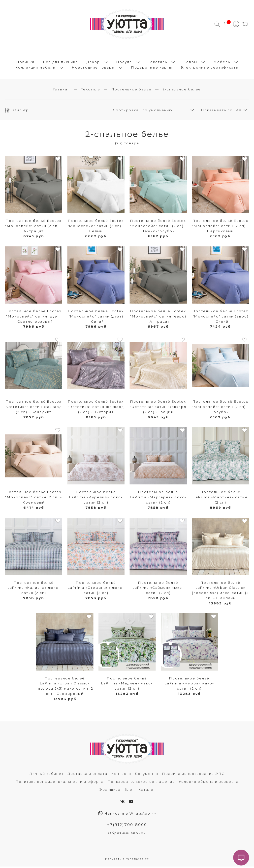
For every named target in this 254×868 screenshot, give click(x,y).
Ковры (190, 63)
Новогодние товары (93, 68)
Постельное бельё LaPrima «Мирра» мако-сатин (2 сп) (189, 685)
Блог (129, 791)
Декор (93, 63)
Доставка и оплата (87, 775)
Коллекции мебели (35, 68)
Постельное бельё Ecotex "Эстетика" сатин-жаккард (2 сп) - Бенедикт (34, 408)
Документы (147, 775)
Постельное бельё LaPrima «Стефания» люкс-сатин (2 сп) (96, 589)
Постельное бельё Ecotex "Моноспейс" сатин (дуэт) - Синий (96, 318)
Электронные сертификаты (210, 68)
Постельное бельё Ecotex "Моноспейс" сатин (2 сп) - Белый (96, 227)
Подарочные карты (152, 68)
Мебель (222, 63)
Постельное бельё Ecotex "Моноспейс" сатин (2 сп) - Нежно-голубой (158, 227)
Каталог (147, 791)
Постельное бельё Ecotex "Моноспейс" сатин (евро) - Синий (221, 318)
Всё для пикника (61, 63)
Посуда (124, 63)
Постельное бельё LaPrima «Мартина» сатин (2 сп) (220, 499)
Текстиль (158, 63)
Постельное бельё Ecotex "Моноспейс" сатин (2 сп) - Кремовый (34, 499)
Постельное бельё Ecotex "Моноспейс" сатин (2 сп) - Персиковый (220, 227)
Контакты (121, 775)
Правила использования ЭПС (193, 775)
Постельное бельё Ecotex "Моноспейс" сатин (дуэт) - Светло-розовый (34, 318)
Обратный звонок (127, 834)
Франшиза (110, 791)
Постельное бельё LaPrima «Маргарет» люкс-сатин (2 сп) (158, 499)
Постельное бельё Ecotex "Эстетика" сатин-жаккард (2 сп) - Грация (158, 408)
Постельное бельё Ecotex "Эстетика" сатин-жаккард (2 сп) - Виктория (96, 408)
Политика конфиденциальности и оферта (60, 783)
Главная (62, 91)
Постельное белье (131, 91)
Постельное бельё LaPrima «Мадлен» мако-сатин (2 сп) (127, 685)
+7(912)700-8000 (127, 826)
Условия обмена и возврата (209, 783)
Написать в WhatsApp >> (127, 815)
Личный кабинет (47, 775)
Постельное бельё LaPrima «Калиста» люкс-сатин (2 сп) (34, 589)
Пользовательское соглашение (141, 783)
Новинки (25, 63)
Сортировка (126, 111)
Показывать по (217, 111)
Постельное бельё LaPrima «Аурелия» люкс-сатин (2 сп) (96, 499)
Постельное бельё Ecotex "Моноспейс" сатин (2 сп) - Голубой (220, 408)
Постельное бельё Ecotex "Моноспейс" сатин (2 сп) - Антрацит (34, 227)
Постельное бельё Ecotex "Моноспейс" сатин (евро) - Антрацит (158, 318)
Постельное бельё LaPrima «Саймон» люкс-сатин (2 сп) (158, 589)
